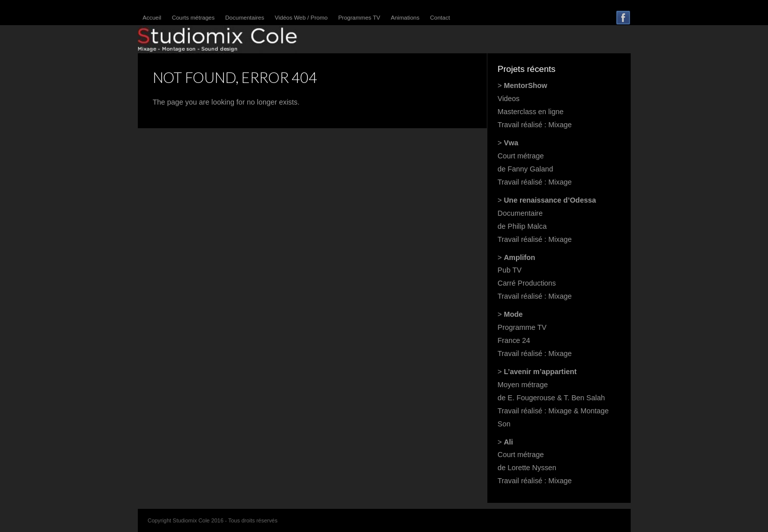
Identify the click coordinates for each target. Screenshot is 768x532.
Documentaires (245, 18)
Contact (440, 18)
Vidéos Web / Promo (301, 18)
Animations (405, 18)
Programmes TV (359, 18)
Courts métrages (193, 18)
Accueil (152, 18)
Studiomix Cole (218, 39)
